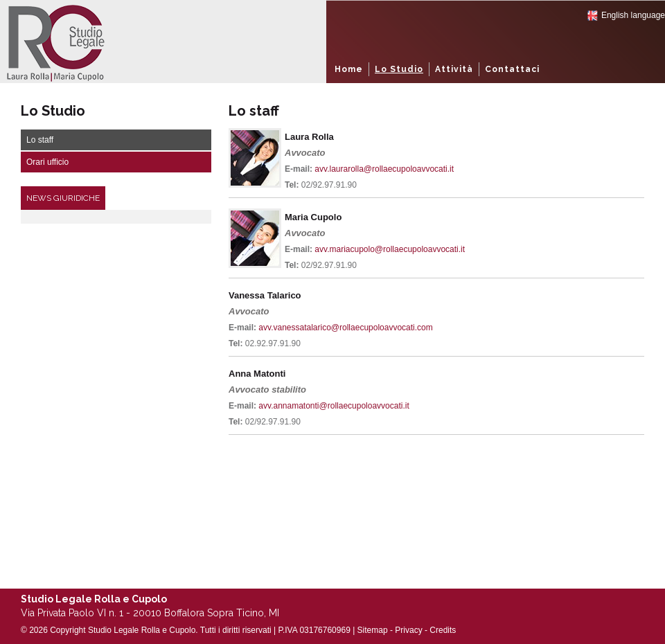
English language (633, 15)
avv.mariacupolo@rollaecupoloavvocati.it (390, 249)
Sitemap (373, 630)
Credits (443, 630)
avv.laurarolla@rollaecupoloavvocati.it (384, 169)
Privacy (408, 630)
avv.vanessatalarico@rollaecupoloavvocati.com (345, 328)
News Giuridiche (63, 198)
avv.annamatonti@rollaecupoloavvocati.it (334, 406)
